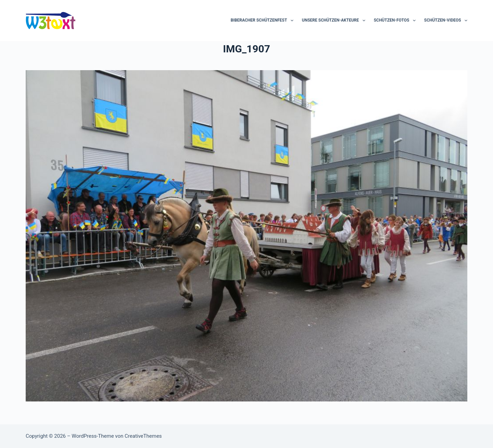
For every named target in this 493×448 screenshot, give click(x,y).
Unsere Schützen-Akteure (335, 21)
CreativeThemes (143, 436)
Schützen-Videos (446, 21)
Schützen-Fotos (396, 21)
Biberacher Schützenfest (263, 21)
